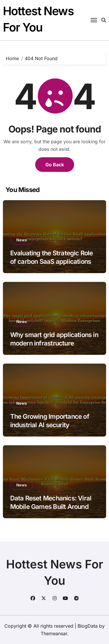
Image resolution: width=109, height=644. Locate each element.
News (22, 240)
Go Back (55, 165)
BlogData (88, 626)
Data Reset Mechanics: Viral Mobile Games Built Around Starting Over (51, 506)
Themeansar (54, 633)
